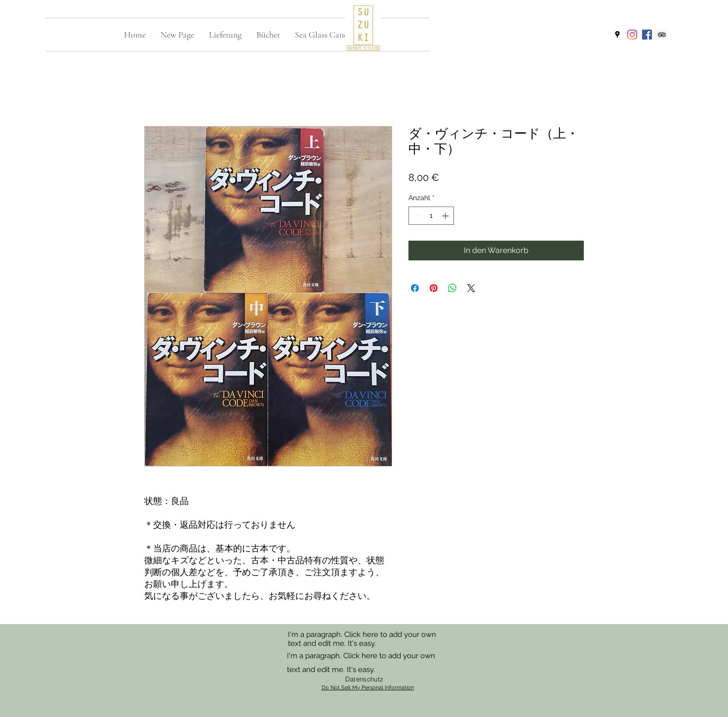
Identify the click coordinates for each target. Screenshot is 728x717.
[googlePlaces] (617, 35)
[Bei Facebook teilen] (415, 288)
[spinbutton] (431, 216)
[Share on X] (471, 288)
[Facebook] (647, 35)
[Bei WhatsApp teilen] (452, 288)
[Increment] (446, 216)
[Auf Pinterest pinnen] (434, 288)
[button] (225, 35)
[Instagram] (632, 35)
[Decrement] (416, 216)
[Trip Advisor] (662, 35)
